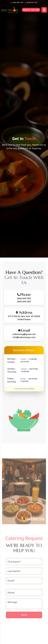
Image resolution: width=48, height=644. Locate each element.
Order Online (31, 10)
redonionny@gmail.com (24, 334)
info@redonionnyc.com (24, 337)
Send (24, 616)
